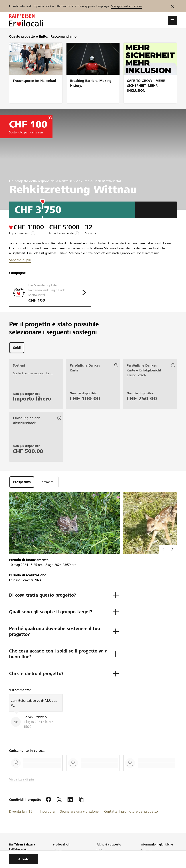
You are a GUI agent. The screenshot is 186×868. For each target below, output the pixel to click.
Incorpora (47, 811)
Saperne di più (20, 260)
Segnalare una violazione (79, 811)
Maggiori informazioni (126, 6)
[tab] (17, 348)
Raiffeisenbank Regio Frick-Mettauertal (90, 181)
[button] (172, 20)
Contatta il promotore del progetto (131, 811)
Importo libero (32, 399)
